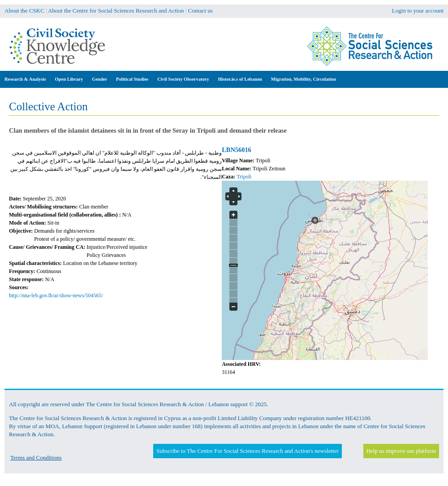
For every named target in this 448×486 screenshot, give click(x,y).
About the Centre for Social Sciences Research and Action (116, 11)
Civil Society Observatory (183, 79)
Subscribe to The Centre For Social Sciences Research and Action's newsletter (247, 451)
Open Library (69, 79)
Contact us (200, 11)
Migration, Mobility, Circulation (304, 79)
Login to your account (418, 11)
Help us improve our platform (401, 451)
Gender (99, 79)
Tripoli (244, 177)
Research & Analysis (25, 79)
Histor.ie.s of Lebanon (240, 79)
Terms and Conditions (36, 458)
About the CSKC (24, 11)
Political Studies (132, 79)
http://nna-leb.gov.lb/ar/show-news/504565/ (56, 295)
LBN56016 (237, 150)
